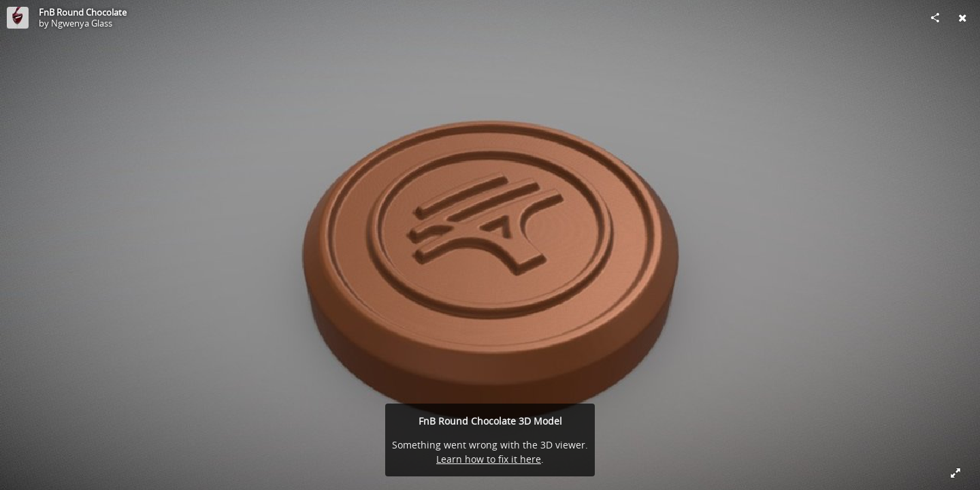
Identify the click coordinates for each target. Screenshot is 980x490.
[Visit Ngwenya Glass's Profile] (18, 18)
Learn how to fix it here (489, 459)
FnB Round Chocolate (83, 12)
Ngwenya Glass (82, 23)
